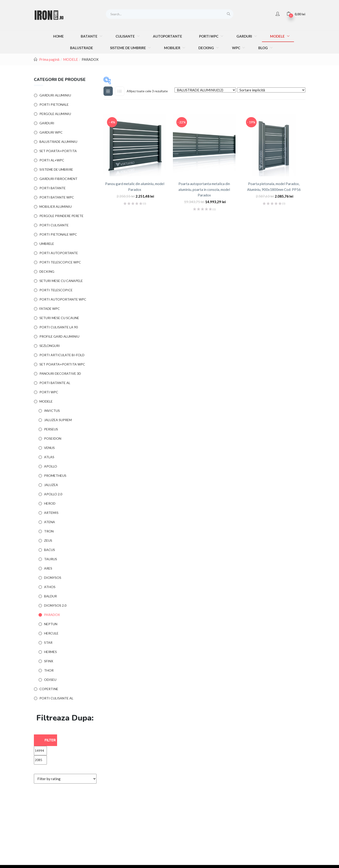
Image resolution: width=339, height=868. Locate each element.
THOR (49, 670)
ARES (48, 568)
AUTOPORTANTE (168, 36)
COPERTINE (49, 689)
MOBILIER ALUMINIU (56, 207)
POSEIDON (53, 438)
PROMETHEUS (55, 476)
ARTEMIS (51, 513)
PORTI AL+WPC (52, 160)
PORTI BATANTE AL (55, 383)
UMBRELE (47, 244)
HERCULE (51, 633)
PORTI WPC (209, 36)
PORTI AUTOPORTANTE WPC (63, 299)
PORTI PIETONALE (54, 104)
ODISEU (50, 680)
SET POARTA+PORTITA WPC (62, 364)
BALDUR (50, 596)
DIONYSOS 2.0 (55, 605)
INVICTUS (52, 411)
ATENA (50, 522)
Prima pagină (49, 59)
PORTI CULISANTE (54, 225)
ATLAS (49, 457)
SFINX (49, 661)
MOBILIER (173, 48)
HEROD (50, 503)
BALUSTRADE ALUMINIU (58, 142)
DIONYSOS (53, 578)
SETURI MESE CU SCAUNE (59, 318)
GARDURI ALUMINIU (55, 95)
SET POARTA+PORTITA (58, 151)
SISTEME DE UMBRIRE (128, 48)
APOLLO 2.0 (53, 494)
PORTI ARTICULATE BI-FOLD (62, 355)
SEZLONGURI (50, 346)
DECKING (207, 48)
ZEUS (48, 540)
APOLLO (51, 466)
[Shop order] (271, 90)
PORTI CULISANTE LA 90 (59, 327)
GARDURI (245, 36)
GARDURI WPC (51, 132)
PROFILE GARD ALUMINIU (59, 336)
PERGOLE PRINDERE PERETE (61, 216)
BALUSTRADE (82, 48)
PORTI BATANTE (53, 188)
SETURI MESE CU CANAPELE (61, 281)
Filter (50, 740)
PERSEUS (51, 429)
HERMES (50, 652)
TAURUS (51, 559)
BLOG (263, 48)
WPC (236, 48)
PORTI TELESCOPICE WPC (60, 262)
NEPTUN (51, 624)
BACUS (50, 550)
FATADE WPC (50, 309)
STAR (48, 642)
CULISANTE (126, 36)
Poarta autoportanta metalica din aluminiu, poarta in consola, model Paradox (204, 189)
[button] (296, 14)
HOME (58, 36)
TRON (49, 531)
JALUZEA (51, 485)
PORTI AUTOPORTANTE (59, 253)
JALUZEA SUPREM (58, 420)
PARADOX (52, 615)
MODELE (278, 36)
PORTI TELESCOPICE (56, 290)
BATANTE (89, 36)
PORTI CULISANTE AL (56, 698)
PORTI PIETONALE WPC (58, 234)
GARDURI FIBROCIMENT (58, 179)
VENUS (49, 448)
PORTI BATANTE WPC (57, 197)
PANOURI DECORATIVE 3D (60, 373)
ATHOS (50, 587)
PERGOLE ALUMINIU (55, 114)
